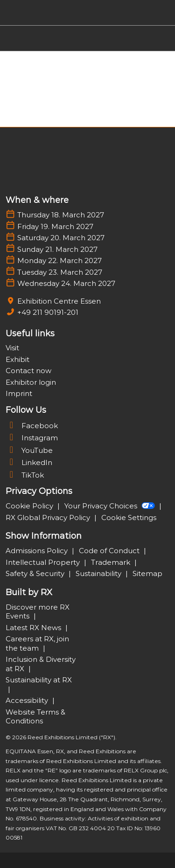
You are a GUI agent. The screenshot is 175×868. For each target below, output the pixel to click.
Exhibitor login (31, 382)
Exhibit (17, 359)
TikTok (25, 475)
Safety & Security (36, 573)
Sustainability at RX (39, 680)
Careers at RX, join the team (37, 643)
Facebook (32, 426)
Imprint (19, 393)
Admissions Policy (38, 551)
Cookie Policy (30, 506)
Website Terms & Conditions (35, 717)
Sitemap (147, 573)
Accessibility (28, 700)
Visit (12, 348)
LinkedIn (29, 462)
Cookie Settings (129, 517)
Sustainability (99, 573)
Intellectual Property (44, 562)
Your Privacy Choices (111, 506)
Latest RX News (34, 628)
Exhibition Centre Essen (59, 301)
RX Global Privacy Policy (49, 517)
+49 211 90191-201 (48, 312)
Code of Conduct (110, 551)
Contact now (28, 371)
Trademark (112, 562)
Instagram (32, 438)
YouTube (29, 450)
